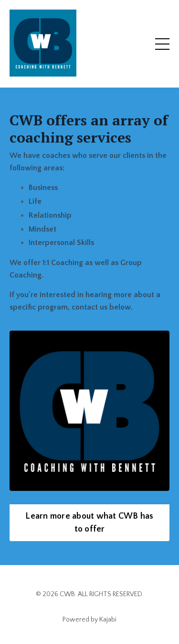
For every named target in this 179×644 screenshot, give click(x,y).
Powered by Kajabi (89, 620)
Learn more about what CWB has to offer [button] (89, 523)
